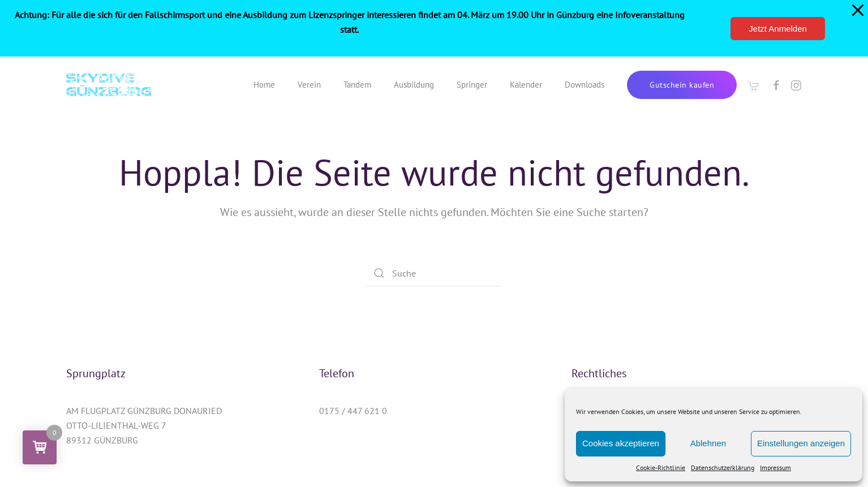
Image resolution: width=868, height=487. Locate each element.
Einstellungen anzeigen (801, 443)
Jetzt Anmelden (778, 29)
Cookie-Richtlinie (661, 467)
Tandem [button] (357, 85)
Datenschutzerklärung (723, 467)
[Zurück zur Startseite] (109, 85)
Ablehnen (708, 443)
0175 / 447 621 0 (353, 411)
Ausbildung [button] (414, 85)
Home (264, 85)
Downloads (585, 85)
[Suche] (434, 273)
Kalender (526, 85)
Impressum (775, 467)
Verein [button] (309, 85)
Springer (472, 85)
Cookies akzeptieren (621, 443)
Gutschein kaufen (682, 85)
